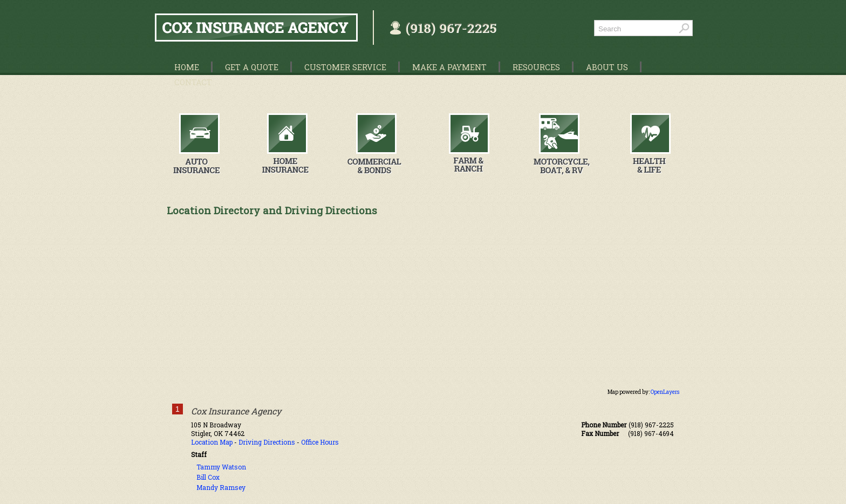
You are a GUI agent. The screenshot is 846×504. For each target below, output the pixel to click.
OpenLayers (665, 392)
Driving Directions (267, 442)
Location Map (212, 442)
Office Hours (320, 442)
